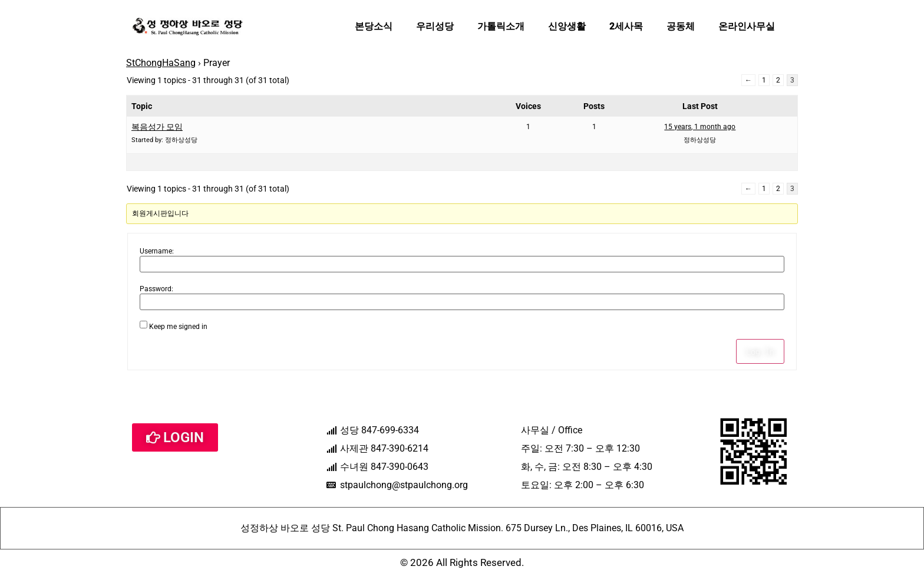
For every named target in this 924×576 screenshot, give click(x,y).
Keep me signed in (178, 327)
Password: (156, 289)
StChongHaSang (161, 63)
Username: (157, 251)
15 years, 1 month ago (700, 127)
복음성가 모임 (157, 127)
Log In (760, 351)
